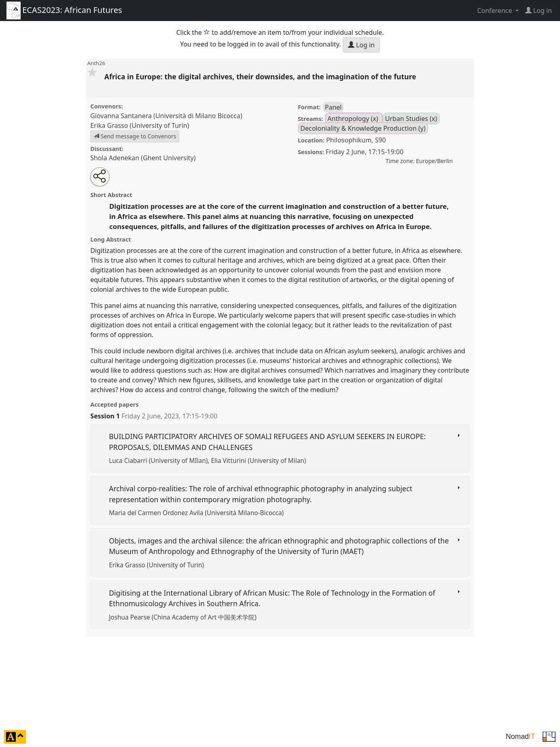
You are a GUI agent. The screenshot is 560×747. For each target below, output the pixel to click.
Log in (361, 45)
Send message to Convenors (135, 136)
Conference (495, 11)
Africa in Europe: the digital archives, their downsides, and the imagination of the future (261, 76)
